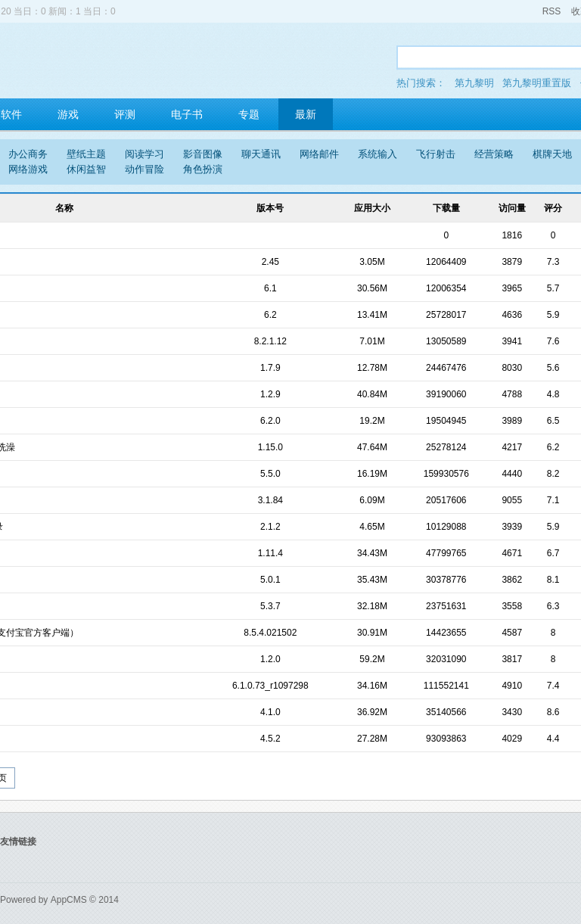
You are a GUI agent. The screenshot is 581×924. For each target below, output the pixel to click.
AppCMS (69, 900)
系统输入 (377, 154)
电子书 (187, 114)
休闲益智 (86, 169)
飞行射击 (436, 154)
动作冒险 (144, 169)
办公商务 (28, 154)
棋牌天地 (552, 154)
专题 (249, 114)
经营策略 (494, 154)
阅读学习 (144, 154)
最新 (306, 114)
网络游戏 (28, 169)
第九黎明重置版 (537, 83)
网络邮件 (319, 154)
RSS (552, 11)
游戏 (68, 114)
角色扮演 (203, 169)
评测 (125, 114)
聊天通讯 (261, 154)
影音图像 (203, 154)
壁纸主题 (86, 154)
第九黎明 (474, 83)
